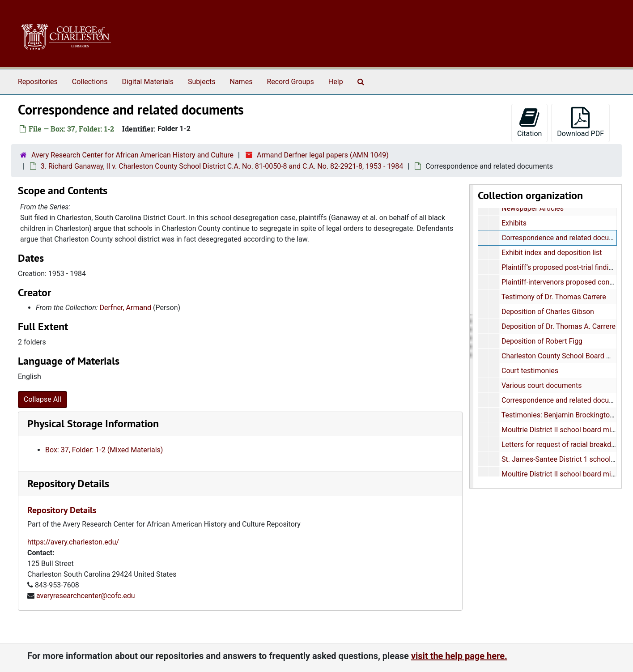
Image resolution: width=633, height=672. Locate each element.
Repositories (38, 82)
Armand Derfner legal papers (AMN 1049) (323, 155)
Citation (529, 122)
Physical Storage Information (93, 423)
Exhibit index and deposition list (552, 253)
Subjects (202, 82)
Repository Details (68, 483)
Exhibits (514, 223)
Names (241, 82)
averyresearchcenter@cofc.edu (86, 596)
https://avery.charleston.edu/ (73, 542)
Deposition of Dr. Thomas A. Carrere (559, 326)
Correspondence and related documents (565, 238)
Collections (90, 82)
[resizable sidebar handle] (472, 336)
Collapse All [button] (42, 399)
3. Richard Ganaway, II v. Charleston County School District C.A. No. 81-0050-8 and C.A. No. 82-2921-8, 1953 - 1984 (222, 166)
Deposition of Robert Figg (542, 341)
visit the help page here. (459, 656)
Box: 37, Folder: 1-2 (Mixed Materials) (104, 450)
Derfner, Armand (125, 308)
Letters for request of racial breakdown (563, 444)
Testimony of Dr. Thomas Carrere (553, 297)
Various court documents (542, 385)
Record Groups (290, 82)
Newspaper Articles (533, 208)
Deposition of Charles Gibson (548, 312)
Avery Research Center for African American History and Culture (132, 155)
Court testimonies (530, 371)
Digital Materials (148, 82)
